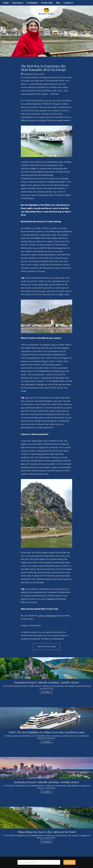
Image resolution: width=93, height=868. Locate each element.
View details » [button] (47, 692)
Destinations (32, 3)
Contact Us (68, 3)
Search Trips (47, 3)
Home (6, 3)
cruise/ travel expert (47, 616)
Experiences (18, 3)
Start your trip (70, 862)
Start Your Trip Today (47, 646)
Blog (58, 3)
